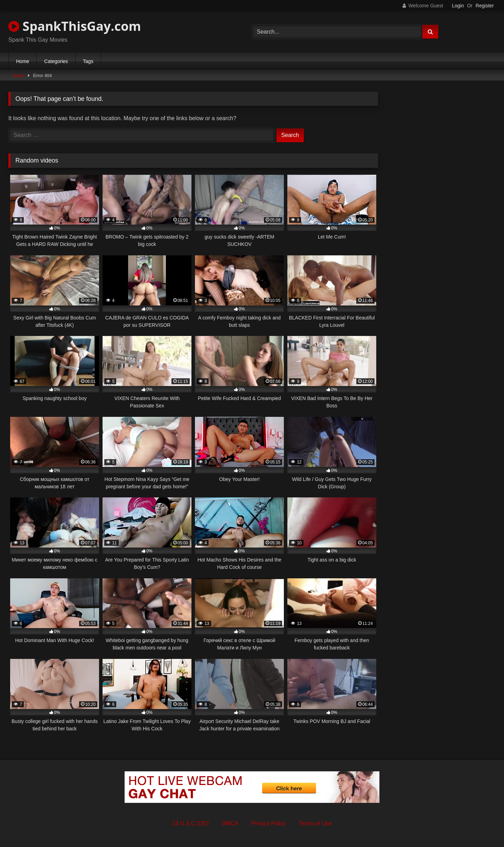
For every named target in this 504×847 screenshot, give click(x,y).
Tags (88, 61)
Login (458, 6)
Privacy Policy (268, 823)
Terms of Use (315, 823)
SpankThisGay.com (75, 26)
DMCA (230, 823)
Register (485, 6)
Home (23, 61)
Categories (56, 61)
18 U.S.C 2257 (191, 823)
